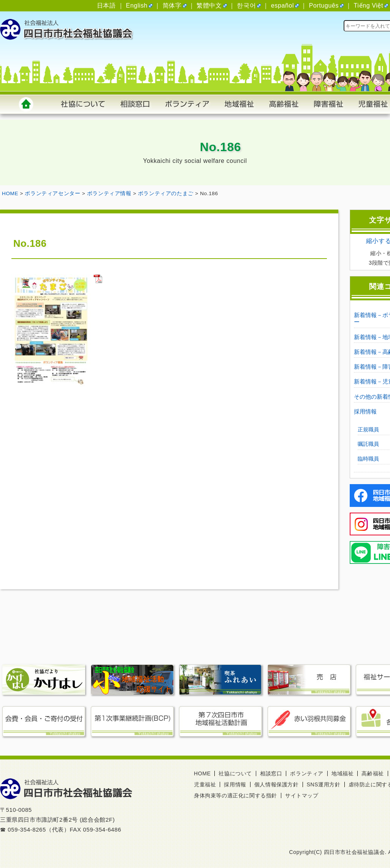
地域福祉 (342, 773)
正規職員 (368, 429)
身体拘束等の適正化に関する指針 (235, 795)
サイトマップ (302, 795)
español (282, 6)
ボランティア (307, 773)
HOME (202, 773)
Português (324, 6)
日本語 (106, 6)
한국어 (246, 6)
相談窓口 (271, 773)
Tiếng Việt (369, 6)
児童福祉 (205, 784)
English (137, 6)
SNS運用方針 (324, 784)
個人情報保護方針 (277, 784)
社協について (235, 773)
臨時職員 (368, 459)
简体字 (172, 6)
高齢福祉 (373, 773)
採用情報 (365, 411)
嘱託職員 (368, 444)
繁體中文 (209, 6)
